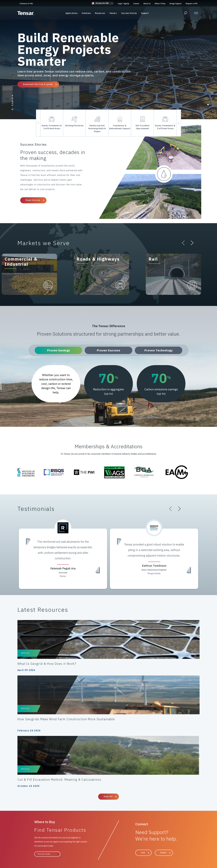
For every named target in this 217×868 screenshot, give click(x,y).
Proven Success (108, 350)
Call (143, 746)
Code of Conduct (56, 851)
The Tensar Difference (93, 799)
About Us (147, 4)
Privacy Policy (19, 851)
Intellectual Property (191, 851)
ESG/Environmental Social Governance (88, 854)
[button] (102, 3)
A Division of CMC (26, 4)
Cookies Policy (37, 851)
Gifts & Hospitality (167, 851)
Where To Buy (160, 4)
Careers (136, 4)
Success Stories (129, 14)
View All (108, 690)
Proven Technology (158, 350)
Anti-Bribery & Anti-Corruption (113, 851)
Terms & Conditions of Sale (81, 851)
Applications (71, 14)
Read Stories (33, 200)
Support (145, 14)
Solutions (86, 14)
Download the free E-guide (38, 84)
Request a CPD (192, 4)
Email (163, 746)
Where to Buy (126, 799)
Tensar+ (113, 14)
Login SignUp (123, 4)
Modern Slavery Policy (143, 851)
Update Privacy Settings (136, 854)
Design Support (176, 4)
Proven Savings (59, 350)
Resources (100, 14)
